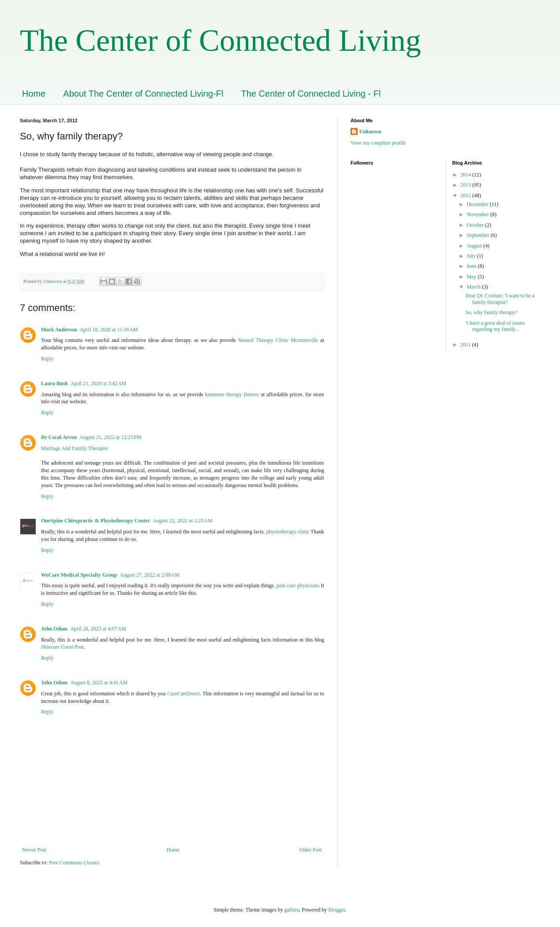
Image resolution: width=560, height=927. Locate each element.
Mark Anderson (59, 330)
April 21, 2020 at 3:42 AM (99, 383)
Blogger (337, 910)
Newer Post (34, 850)
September (478, 235)
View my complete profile (378, 143)
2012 (466, 195)
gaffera (292, 910)
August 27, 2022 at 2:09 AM (150, 575)
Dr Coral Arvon (59, 437)
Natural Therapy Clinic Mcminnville (278, 340)
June (472, 266)
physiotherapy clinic (288, 532)
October (476, 225)
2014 (466, 175)
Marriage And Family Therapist (75, 448)
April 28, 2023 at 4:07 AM (98, 629)
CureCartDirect (183, 694)
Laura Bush (54, 383)
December (478, 204)
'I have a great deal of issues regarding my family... (495, 326)
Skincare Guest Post (62, 647)
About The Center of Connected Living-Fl (143, 94)
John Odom (54, 629)
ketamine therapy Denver (232, 394)
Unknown (370, 131)
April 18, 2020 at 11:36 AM (109, 330)
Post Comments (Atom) (74, 863)
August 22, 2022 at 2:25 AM (183, 521)
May (472, 277)
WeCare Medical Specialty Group (79, 575)
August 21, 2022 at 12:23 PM (110, 437)
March (474, 287)
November (478, 214)
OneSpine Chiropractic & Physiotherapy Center (95, 521)
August (475, 246)
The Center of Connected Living (220, 40)
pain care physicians (298, 585)
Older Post (311, 850)
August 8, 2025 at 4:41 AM (99, 683)
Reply (47, 359)
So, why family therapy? (491, 312)
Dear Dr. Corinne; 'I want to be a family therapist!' (500, 299)
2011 (466, 345)
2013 (466, 185)
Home (34, 94)
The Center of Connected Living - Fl (311, 94)
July (472, 256)
